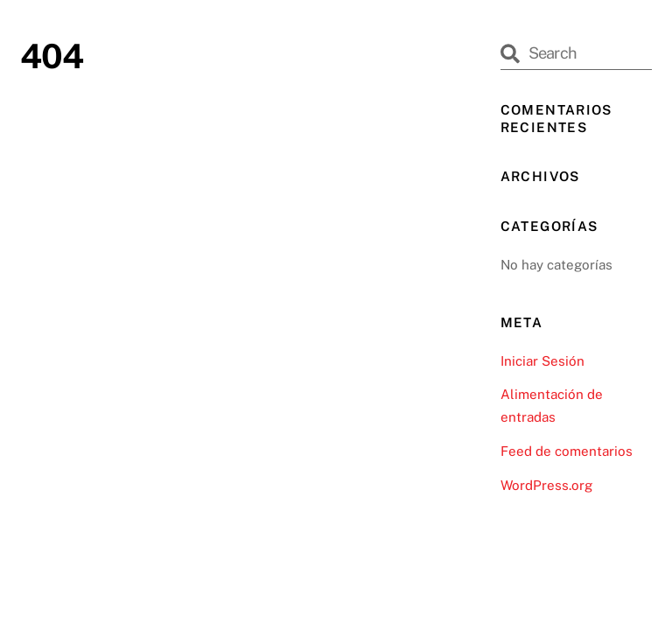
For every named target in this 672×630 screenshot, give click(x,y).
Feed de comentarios (567, 451)
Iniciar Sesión (542, 361)
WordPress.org (546, 485)
